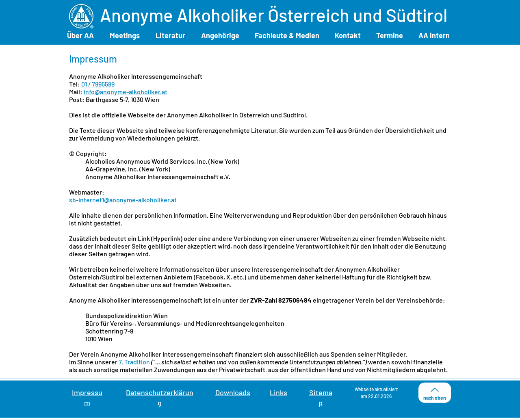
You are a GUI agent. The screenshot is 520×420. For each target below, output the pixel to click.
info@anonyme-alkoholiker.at (126, 92)
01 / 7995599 (98, 84)
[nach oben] (435, 393)
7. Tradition (134, 362)
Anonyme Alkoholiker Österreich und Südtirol (274, 15)
